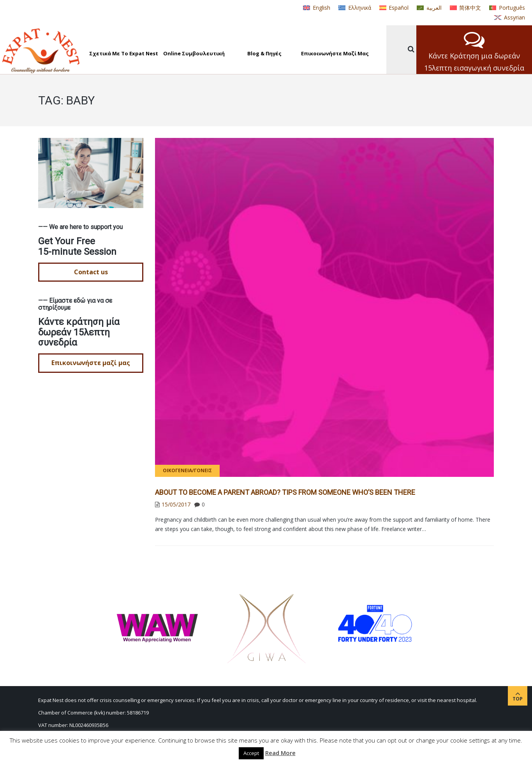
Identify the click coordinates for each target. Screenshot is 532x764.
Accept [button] (251, 753)
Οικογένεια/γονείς (187, 470)
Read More (280, 753)
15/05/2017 (176, 504)
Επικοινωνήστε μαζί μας (91, 363)
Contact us (91, 272)
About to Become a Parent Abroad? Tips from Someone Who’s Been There (285, 492)
